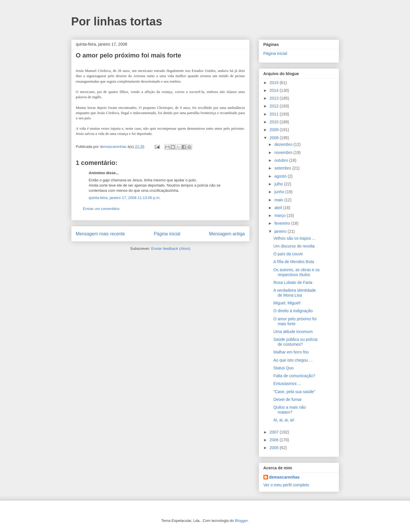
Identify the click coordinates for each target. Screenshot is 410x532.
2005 (275, 448)
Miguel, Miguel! (287, 303)
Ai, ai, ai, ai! (284, 420)
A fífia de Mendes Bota (294, 262)
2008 (275, 138)
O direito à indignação (293, 311)
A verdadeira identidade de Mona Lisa (294, 293)
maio (279, 200)
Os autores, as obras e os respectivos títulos (296, 272)
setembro (283, 168)
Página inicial (167, 234)
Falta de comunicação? (294, 376)
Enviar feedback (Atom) (171, 249)
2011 (275, 114)
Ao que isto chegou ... (293, 360)
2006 (275, 440)
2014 (275, 90)
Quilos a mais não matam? (289, 410)
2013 (275, 98)
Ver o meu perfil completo (286, 485)
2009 (275, 130)
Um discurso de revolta (294, 246)
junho (280, 192)
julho (279, 184)
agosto (281, 176)
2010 (275, 122)
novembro (284, 152)
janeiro (281, 231)
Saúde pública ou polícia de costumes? (295, 342)
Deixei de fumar (287, 399)
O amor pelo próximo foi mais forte (295, 321)
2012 (275, 106)
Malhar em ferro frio (291, 352)
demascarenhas (284, 477)
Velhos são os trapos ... (294, 238)
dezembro (284, 144)
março (281, 215)
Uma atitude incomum (293, 332)
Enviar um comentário (101, 209)
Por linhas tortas (117, 21)
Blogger (241, 521)
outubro (282, 160)
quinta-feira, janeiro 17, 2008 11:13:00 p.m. (125, 198)
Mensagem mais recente (101, 234)
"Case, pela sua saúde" (294, 392)
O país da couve (288, 254)
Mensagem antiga (227, 234)
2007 (275, 432)
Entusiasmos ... (287, 384)
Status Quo (283, 368)
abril (279, 208)
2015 (275, 83)
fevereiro (283, 223)
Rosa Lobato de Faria (293, 282)
